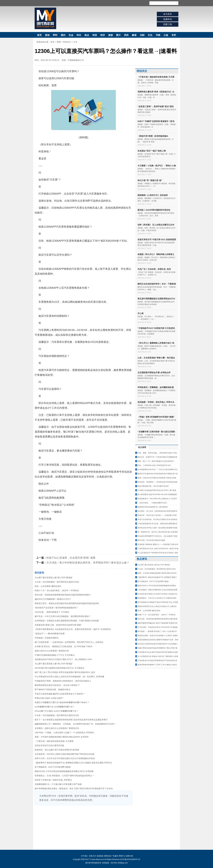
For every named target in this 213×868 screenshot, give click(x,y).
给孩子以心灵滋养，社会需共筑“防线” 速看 (71, 558)
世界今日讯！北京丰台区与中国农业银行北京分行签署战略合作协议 (65, 758)
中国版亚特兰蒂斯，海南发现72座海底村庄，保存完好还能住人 (63, 681)
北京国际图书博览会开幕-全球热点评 (154, 373)
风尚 (126, 35)
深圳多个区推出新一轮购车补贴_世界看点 (53, 780)
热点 (87, 35)
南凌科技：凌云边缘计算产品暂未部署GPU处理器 (57, 750)
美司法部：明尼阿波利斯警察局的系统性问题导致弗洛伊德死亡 (63, 595)
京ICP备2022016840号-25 (130, 859)
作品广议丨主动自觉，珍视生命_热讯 (154, 269)
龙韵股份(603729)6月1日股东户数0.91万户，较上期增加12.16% (63, 659)
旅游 (111, 35)
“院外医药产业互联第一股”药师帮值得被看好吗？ (56, 608)
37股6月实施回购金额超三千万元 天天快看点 (55, 655)
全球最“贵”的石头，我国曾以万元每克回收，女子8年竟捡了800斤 (64, 646)
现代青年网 (45, 18)
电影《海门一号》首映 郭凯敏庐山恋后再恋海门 (156, 461)
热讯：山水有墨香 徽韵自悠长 (48, 586)
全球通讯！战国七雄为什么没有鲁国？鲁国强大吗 (57, 728)
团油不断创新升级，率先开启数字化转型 (153, 486)
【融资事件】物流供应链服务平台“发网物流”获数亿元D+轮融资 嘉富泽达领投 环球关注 (73, 763)
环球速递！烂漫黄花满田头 (47, 638)
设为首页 (168, 14)
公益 (166, 35)
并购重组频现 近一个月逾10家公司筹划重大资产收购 (58, 784)
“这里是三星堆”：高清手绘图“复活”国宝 (156, 106)
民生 (79, 35)
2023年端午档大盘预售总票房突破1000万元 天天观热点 (60, 668)
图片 (118, 35)
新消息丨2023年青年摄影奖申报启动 (154, 210)
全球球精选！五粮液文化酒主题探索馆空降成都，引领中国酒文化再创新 (67, 621)
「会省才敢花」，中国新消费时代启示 (152, 503)
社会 (71, 35)
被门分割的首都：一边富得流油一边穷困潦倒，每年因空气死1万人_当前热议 (69, 642)
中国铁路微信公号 (76, 60)
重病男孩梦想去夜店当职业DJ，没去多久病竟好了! (57, 685)
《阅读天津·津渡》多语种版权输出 (153, 136)
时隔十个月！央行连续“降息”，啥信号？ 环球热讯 (57, 590)
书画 (158, 35)
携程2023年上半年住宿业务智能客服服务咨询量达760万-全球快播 (64, 771)
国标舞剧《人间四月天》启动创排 (153, 195)
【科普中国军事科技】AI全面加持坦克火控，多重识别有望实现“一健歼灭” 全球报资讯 (73, 629)
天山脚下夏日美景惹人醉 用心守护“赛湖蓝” (54, 578)
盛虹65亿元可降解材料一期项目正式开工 (53, 599)
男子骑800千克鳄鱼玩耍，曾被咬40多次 (53, 689)
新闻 (59, 42)
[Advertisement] (84, 827)
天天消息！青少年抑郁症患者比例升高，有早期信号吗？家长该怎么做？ (88, 563)
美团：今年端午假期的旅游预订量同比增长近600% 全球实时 (62, 737)
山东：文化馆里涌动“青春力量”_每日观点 (156, 358)
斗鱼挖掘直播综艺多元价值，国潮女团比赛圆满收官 (158, 524)
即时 (55, 35)
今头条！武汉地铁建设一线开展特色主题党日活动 (57, 582)
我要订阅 (168, 24)
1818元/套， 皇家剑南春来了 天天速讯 (52, 612)
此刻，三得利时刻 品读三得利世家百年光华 (154, 465)
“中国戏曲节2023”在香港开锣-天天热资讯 (156, 328)
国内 (63, 35)
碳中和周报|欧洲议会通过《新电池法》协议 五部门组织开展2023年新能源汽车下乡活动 (74, 789)
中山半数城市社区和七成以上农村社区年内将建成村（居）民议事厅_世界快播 (69, 677)
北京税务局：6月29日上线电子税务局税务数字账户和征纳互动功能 (64, 754)
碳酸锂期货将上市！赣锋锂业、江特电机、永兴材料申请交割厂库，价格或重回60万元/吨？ (75, 724)
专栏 (174, 35)
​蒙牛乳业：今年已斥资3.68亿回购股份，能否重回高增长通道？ (63, 616)
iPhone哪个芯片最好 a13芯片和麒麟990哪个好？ (56, 711)
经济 (103, 35)
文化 (150, 35)
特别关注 (67, 42)
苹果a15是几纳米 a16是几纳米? (49, 698)
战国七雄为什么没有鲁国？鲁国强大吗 (52, 651)
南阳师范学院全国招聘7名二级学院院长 (153, 507)
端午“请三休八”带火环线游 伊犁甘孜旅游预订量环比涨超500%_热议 (65, 672)
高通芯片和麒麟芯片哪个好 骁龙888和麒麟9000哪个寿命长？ (62, 702)
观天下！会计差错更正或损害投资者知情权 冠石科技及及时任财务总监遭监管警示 (71, 720)
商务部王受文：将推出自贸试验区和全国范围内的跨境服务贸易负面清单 (67, 603)
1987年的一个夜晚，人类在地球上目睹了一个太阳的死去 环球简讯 (64, 733)
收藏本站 (168, 19)
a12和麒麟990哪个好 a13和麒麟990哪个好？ (55, 707)
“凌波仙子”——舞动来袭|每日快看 (50, 634)
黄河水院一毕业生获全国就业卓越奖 (151, 540)
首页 (39, 35)
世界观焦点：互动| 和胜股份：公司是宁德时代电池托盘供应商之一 (64, 776)
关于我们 (84, 856)
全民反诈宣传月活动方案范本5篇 (49, 745)
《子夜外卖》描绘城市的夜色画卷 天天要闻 (54, 741)
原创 (47, 35)
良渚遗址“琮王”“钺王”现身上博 (152, 151)
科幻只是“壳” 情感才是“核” (150, 180)
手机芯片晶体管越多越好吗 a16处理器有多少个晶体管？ (60, 694)
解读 (134, 35)
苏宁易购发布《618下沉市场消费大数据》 (53, 767)
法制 (142, 35)
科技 (95, 35)
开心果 (141, 313)
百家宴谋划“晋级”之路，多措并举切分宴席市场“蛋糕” (58, 625)
